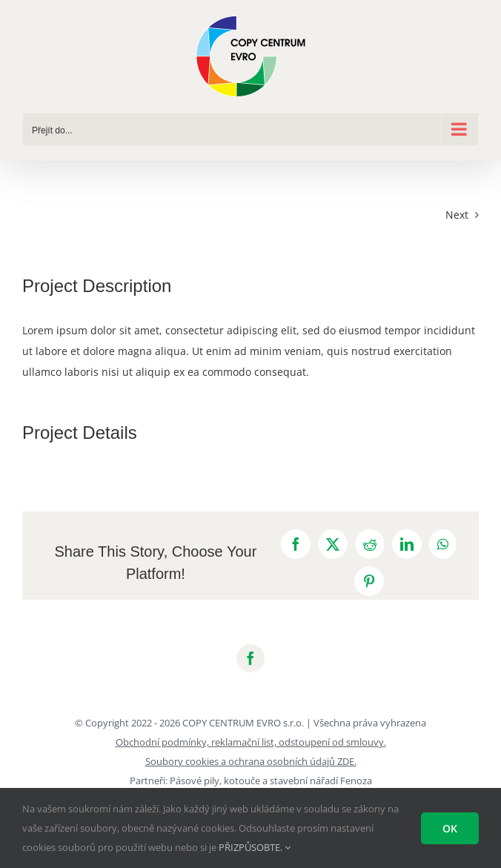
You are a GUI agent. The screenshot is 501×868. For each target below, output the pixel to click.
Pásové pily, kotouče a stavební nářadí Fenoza (271, 781)
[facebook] (250, 658)
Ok (450, 828)
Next (457, 215)
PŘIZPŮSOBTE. (255, 847)
